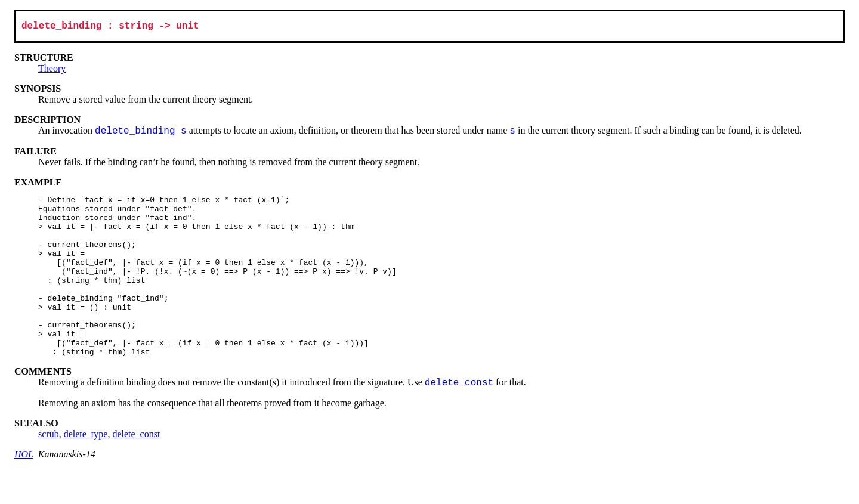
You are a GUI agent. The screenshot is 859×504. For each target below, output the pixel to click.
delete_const (136, 469)
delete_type (86, 469)
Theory (52, 71)
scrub (49, 469)
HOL (24, 489)
